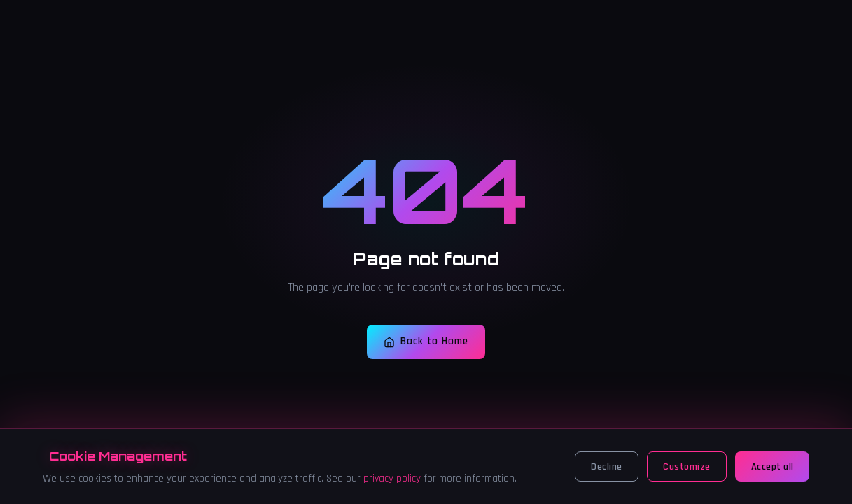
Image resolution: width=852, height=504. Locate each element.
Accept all (773, 467)
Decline (607, 467)
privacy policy (392, 478)
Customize (687, 467)
